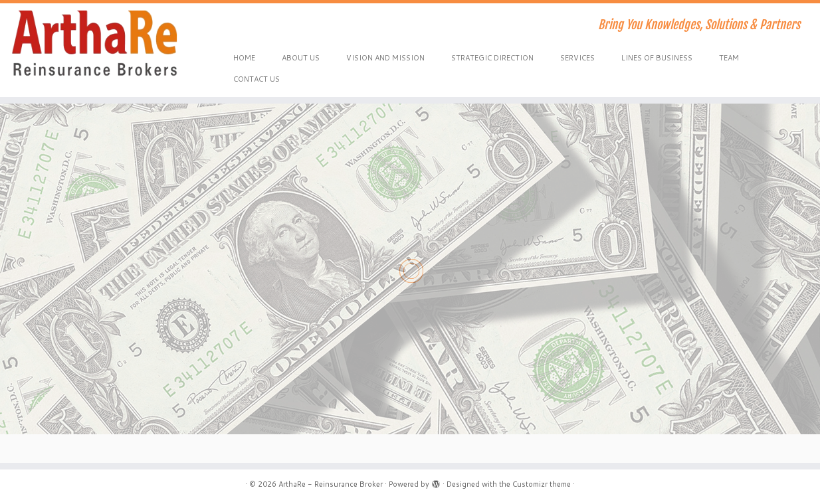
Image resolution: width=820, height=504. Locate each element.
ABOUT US (301, 58)
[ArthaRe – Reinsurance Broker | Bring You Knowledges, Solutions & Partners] (95, 43)
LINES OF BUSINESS (657, 58)
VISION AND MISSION (385, 58)
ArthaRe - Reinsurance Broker (331, 484)
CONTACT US (256, 79)
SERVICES (577, 58)
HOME (244, 58)
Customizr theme (542, 484)
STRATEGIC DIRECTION (492, 58)
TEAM (729, 58)
